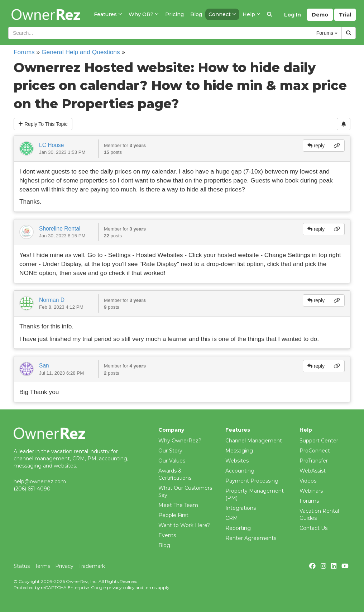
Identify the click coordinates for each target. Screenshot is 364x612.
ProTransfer (314, 461)
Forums (24, 52)
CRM (232, 518)
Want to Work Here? (184, 525)
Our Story (170, 451)
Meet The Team (178, 505)
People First (173, 515)
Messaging (239, 451)
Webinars (311, 491)
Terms (42, 566)
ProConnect (315, 451)
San (44, 366)
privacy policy (121, 587)
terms (150, 587)
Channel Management (254, 441)
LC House (51, 145)
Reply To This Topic (43, 124)
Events (167, 535)
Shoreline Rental (60, 229)
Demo (320, 15)
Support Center (319, 441)
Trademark (92, 566)
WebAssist (313, 471)
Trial (345, 15)
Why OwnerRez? (180, 441)
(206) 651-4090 (32, 489)
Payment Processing (252, 481)
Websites (237, 461)
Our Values (172, 461)
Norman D (52, 300)
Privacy (64, 566)
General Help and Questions (81, 52)
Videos (308, 481)
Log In (293, 15)
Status (22, 566)
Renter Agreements (251, 538)
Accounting (240, 471)
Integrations (241, 508)
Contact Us (313, 528)
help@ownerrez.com (40, 481)
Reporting (238, 528)
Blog (164, 545)
